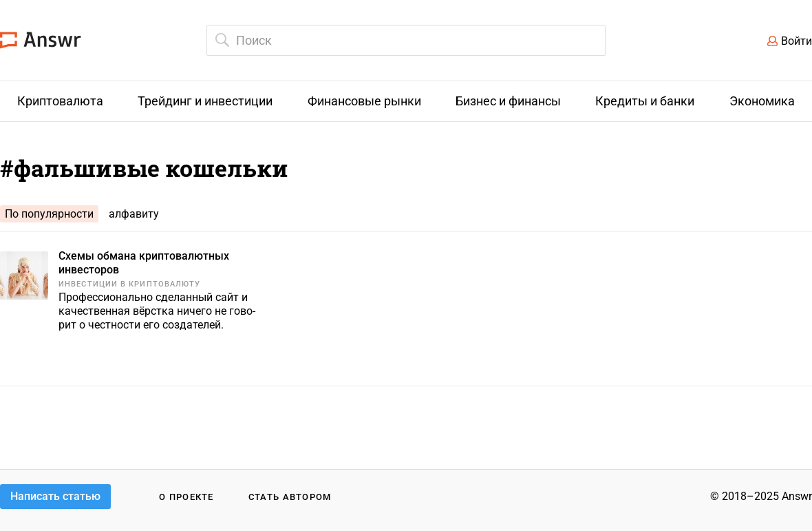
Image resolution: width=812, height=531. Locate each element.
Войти (797, 41)
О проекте (186, 497)
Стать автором (290, 497)
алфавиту (134, 214)
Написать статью (55, 496)
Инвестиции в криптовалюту (130, 284)
